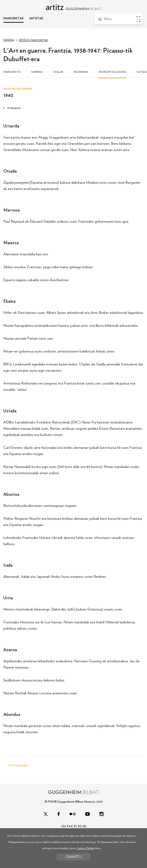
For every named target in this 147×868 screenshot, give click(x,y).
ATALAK (58, 72)
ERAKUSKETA (12, 72)
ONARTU (74, 857)
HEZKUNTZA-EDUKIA (112, 72)
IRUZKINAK (81, 72)
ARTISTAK (36, 19)
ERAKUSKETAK (13, 19)
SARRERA (37, 72)
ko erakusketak (33, 40)
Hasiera (9, 40)
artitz (73, 7)
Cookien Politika (85, 848)
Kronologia (20, 765)
